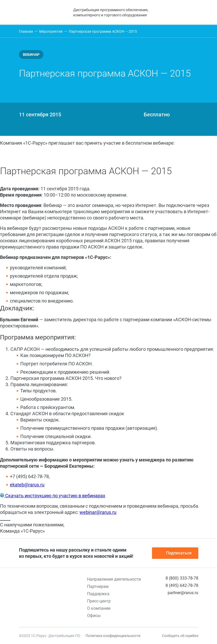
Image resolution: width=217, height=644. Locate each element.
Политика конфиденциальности (113, 636)
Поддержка (98, 594)
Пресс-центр (99, 601)
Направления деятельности (114, 579)
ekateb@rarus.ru (27, 485)
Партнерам (98, 586)
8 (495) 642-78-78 (182, 585)
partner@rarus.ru (183, 593)
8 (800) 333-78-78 (182, 578)
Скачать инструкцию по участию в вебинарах (55, 496)
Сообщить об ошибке (180, 636)
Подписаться (175, 553)
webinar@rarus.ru (98, 512)
